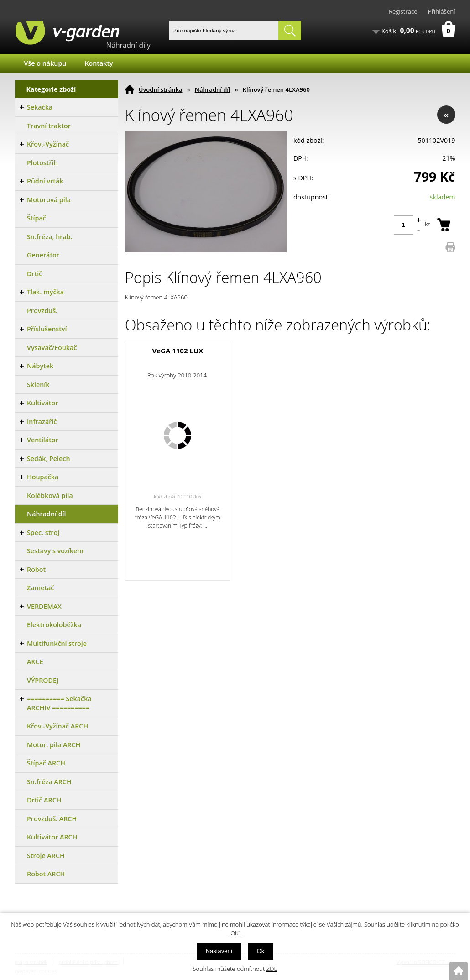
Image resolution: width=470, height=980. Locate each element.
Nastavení (219, 951)
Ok (261, 951)
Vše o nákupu (45, 63)
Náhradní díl (213, 89)
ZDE (272, 969)
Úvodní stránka (161, 89)
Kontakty (99, 63)
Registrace (403, 11)
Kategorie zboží (51, 89)
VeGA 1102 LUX (178, 351)
